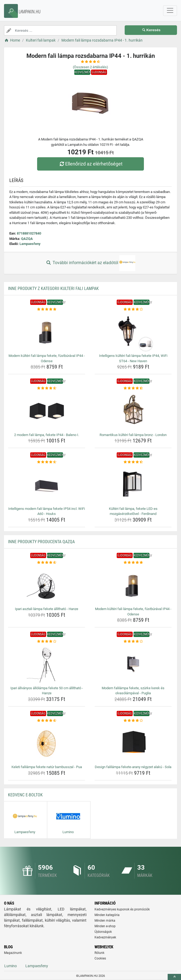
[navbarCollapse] (170, 11)
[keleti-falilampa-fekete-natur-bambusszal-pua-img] (47, 743)
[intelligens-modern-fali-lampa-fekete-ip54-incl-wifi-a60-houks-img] (47, 485)
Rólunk (99, 953)
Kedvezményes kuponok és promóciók (122, 909)
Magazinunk (13, 953)
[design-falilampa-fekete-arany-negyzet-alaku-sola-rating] (133, 721)
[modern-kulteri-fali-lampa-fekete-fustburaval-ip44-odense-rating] (47, 309)
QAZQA (27, 239)
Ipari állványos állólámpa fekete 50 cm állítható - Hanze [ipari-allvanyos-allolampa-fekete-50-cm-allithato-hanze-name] (47, 691)
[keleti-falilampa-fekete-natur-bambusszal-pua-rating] (47, 721)
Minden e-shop (105, 926)
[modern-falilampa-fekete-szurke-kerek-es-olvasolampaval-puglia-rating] (133, 642)
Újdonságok (103, 932)
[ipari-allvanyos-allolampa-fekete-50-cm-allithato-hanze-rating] (47, 642)
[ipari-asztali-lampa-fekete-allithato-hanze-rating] (47, 563)
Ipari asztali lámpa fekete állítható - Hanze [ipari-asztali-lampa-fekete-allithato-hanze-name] (47, 609)
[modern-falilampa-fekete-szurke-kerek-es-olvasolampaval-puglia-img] (133, 664)
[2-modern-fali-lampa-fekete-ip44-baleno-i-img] (47, 411)
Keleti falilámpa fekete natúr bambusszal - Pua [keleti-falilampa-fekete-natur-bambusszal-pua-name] (47, 767)
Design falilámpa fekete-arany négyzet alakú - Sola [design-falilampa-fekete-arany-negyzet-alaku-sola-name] (133, 767)
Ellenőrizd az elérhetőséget (90, 164)
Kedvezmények (105, 937)
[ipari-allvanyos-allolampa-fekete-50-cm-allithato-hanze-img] (47, 664)
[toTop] (174, 977)
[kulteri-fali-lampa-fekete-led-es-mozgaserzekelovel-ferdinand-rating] (133, 462)
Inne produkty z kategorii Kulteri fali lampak (53, 289)
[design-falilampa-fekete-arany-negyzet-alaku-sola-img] (133, 743)
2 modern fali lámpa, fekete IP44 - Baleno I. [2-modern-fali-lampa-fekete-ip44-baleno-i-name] (47, 435)
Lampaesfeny (30, 244)
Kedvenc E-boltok (25, 795)
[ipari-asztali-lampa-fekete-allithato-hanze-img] (47, 585)
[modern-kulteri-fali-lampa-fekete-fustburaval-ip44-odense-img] (47, 332)
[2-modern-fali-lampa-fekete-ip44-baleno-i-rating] (47, 388)
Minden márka (105, 921)
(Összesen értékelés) (90, 67)
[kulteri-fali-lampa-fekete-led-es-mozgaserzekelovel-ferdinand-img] (133, 485)
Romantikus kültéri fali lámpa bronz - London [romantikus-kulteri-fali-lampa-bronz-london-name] (133, 435)
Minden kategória (107, 915)
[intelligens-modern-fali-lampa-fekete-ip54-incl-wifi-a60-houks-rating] (47, 462)
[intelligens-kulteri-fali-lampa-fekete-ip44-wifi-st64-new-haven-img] (133, 332)
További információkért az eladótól (90, 263)
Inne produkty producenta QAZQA (41, 542)
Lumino (11, 966)
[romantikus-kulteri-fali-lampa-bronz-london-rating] (133, 388)
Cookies (100, 958)
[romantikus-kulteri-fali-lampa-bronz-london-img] (133, 411)
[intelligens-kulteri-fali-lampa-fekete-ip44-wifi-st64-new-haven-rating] (133, 309)
